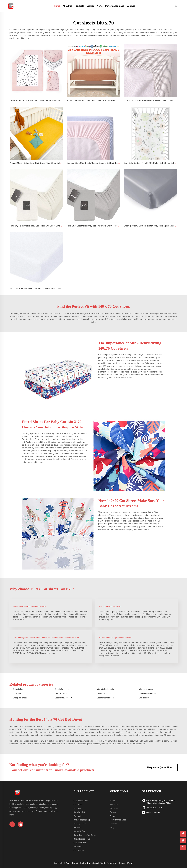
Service (91, 6)
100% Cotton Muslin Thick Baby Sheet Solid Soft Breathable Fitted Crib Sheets (102, 100)
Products (79, 6)
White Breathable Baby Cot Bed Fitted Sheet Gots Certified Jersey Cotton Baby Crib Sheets (51, 289)
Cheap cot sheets (20, 698)
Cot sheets (17, 694)
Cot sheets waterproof (148, 694)
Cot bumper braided (105, 698)
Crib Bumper (79, 850)
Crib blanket (144, 698)
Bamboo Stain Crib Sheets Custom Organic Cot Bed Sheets (94, 163)
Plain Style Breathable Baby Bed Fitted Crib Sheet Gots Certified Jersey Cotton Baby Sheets (52, 226)
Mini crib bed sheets (105, 689)
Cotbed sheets (19, 689)
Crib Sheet (78, 805)
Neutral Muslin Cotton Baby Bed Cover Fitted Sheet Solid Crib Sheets (41, 163)
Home (113, 801)
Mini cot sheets (61, 694)
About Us (67, 6)
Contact (131, 6)
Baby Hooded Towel (82, 839)
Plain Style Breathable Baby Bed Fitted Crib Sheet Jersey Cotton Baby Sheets (102, 226)
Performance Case (115, 6)
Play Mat (77, 816)
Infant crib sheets (146, 689)
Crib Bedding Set (81, 801)
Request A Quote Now (160, 767)
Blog (112, 827)
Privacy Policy (126, 863)
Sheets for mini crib (63, 689)
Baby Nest (78, 847)
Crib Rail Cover (80, 843)
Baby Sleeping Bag (82, 820)
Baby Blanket (79, 812)
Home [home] (57, 6)
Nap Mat (77, 808)
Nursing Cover (80, 824)
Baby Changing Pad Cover (85, 835)
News (100, 6)
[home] (11, 6)
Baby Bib (77, 827)
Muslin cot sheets (104, 694)
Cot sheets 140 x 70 (63, 698)
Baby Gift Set (79, 831)
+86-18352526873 (154, 808)
